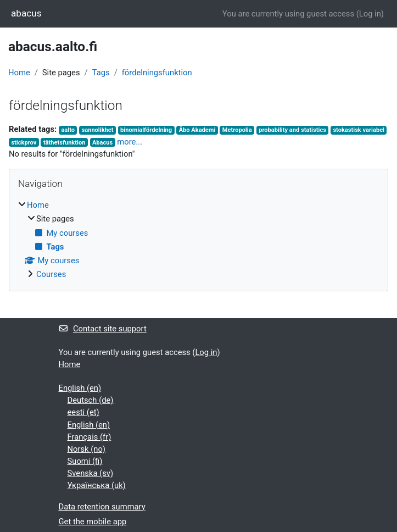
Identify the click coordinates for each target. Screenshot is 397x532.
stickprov (24, 143)
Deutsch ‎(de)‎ (91, 400)
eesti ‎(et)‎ (83, 412)
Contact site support (103, 329)
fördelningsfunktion (157, 73)
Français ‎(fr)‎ (90, 437)
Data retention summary (102, 507)
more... (130, 142)
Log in (370, 14)
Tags (101, 73)
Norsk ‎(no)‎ (87, 449)
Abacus (102, 143)
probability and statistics (292, 130)
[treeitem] (199, 240)
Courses (51, 274)
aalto (68, 130)
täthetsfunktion (65, 143)
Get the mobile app (93, 522)
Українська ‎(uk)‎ (97, 485)
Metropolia (237, 130)
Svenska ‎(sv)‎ (91, 473)
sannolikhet (98, 130)
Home (19, 73)
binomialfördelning (146, 130)
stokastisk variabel (359, 130)
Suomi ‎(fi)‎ (85, 461)
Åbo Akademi (197, 130)
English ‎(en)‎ (80, 388)
